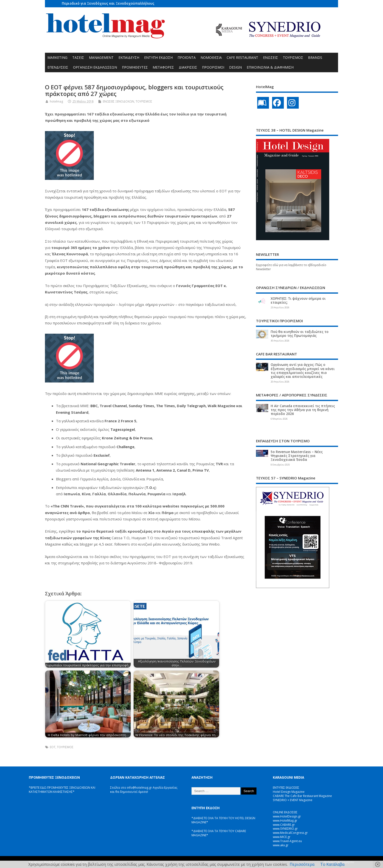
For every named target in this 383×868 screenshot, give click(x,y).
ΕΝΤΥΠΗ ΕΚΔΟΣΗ (158, 57)
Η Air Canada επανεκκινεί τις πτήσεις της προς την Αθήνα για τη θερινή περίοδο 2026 (303, 410)
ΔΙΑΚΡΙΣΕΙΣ (188, 67)
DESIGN (235, 67)
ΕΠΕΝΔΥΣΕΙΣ (58, 67)
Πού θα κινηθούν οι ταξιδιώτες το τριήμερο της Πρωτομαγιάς (300, 334)
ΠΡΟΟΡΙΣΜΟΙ (213, 67)
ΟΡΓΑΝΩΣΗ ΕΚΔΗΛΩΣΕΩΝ (95, 67)
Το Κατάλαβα (332, 864)
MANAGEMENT (101, 57)
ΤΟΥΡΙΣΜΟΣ (293, 57)
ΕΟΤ (53, 747)
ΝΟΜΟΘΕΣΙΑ (211, 57)
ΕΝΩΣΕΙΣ (271, 57)
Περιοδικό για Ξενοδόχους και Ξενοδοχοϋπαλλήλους (108, 3)
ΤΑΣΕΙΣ (78, 57)
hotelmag (56, 101)
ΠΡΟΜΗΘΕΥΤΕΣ (135, 67)
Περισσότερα (302, 864)
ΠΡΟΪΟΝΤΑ (187, 57)
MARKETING (57, 57)
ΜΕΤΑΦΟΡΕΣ (163, 67)
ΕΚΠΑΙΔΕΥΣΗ (129, 57)
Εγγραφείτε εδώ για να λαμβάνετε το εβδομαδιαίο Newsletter (291, 267)
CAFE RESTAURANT (242, 57)
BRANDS (315, 57)
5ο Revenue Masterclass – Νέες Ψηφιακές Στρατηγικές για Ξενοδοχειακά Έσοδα (297, 456)
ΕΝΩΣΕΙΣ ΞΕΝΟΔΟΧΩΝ (118, 101)
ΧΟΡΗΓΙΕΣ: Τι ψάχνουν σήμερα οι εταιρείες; (298, 300)
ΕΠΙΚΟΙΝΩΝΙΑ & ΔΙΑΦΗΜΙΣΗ (270, 67)
